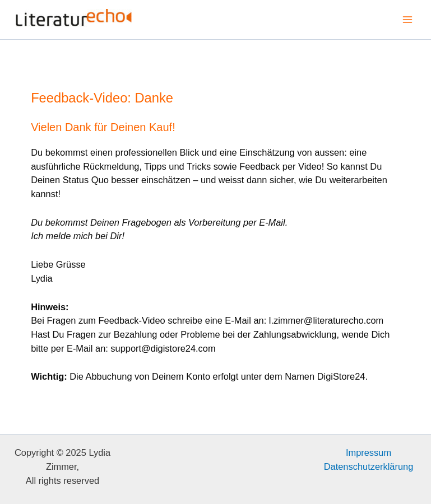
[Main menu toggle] (407, 20)
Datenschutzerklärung (369, 466)
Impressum (369, 452)
